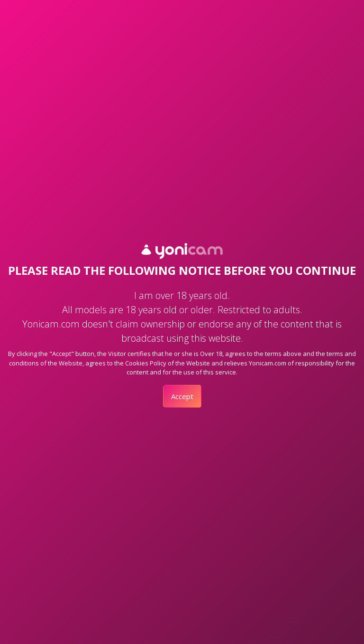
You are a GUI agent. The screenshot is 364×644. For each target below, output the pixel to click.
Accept (182, 396)
